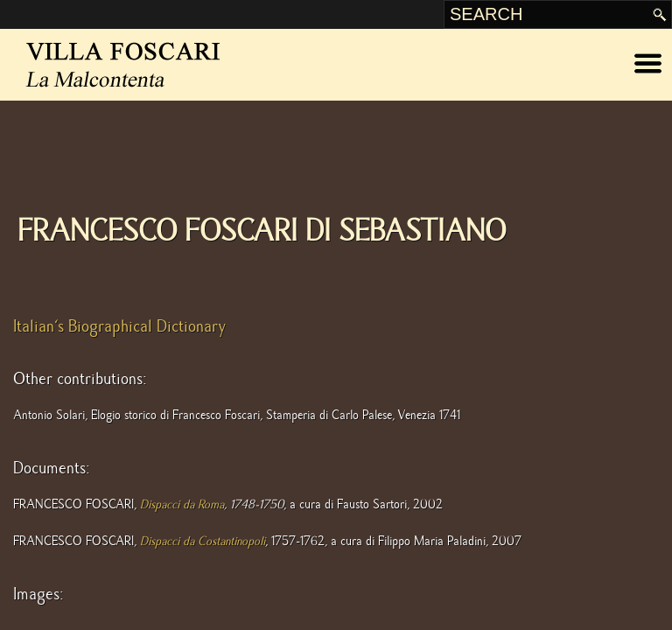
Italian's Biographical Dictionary (119, 326)
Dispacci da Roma (182, 504)
